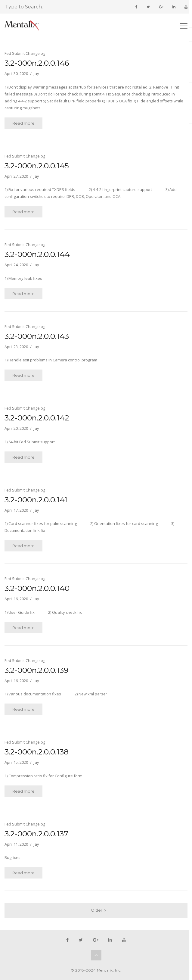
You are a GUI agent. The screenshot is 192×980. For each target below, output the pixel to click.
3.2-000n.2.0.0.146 (37, 63)
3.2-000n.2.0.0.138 (37, 752)
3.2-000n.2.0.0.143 (37, 336)
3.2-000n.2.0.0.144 (37, 254)
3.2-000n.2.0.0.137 (36, 834)
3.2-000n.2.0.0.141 (36, 500)
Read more (23, 123)
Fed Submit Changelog (25, 53)
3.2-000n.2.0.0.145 (37, 166)
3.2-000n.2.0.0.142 (37, 418)
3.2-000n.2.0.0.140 (37, 588)
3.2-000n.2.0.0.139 (36, 670)
